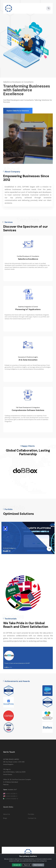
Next (54, 472)
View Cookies (38, 865)
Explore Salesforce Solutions (18, 111)
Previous (2, 472)
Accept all (17, 865)
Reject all (27, 865)
